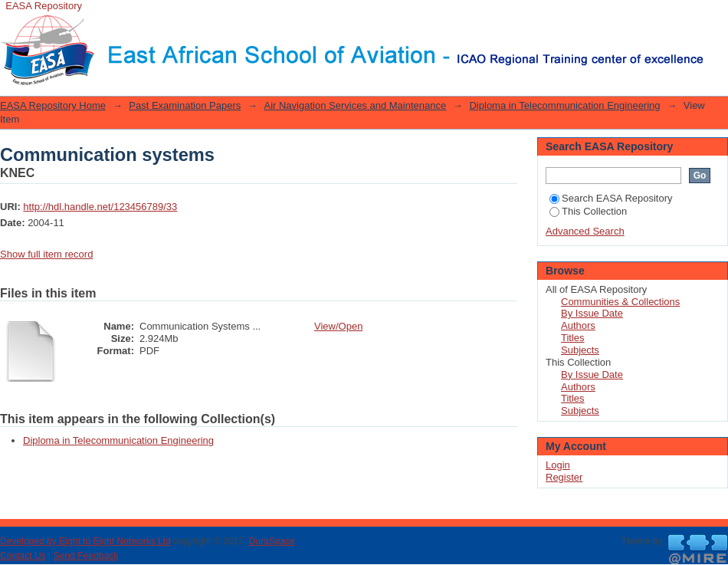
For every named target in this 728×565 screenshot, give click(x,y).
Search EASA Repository (611, 198)
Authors (578, 325)
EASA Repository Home (53, 105)
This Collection (588, 211)
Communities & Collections (620, 302)
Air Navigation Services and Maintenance (355, 105)
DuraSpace (271, 541)
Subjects (580, 350)
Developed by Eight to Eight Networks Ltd (85, 541)
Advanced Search (585, 231)
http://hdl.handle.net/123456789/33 (100, 207)
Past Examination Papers (185, 105)
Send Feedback (86, 556)
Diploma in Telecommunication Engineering (564, 105)
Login (716, 19)
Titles (573, 338)
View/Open (338, 326)
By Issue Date (592, 313)
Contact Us (23, 556)
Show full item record (46, 254)
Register (564, 477)
